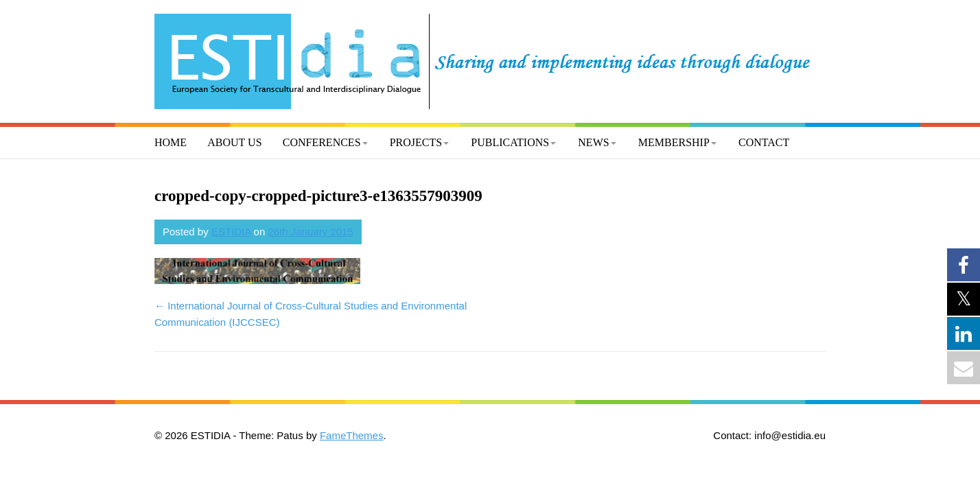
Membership (674, 142)
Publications (510, 142)
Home (171, 142)
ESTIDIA (231, 232)
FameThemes (352, 435)
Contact (764, 142)
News (593, 142)
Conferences (322, 142)
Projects (416, 142)
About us (234, 142)
